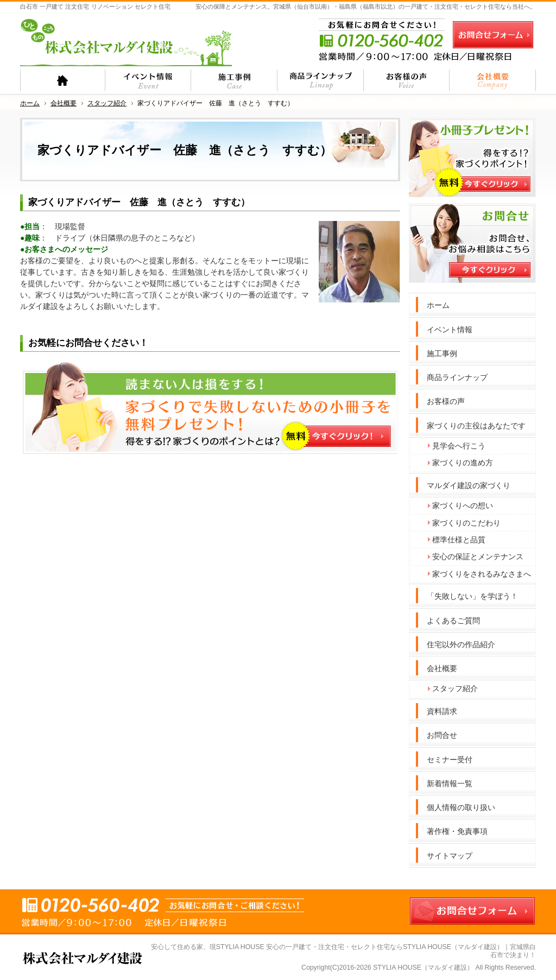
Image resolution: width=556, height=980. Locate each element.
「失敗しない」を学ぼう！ (472, 596)
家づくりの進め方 (463, 463)
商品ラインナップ (457, 377)
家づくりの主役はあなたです (476, 426)
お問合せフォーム (493, 35)
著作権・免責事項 (457, 831)
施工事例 (442, 353)
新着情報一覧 (450, 783)
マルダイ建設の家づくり (469, 485)
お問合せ (442, 735)
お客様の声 (446, 401)
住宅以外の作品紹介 (461, 644)
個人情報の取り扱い (461, 807)
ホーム (438, 305)
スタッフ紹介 (455, 688)
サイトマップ (450, 856)
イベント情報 (450, 330)
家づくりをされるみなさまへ (482, 574)
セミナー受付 (450, 760)
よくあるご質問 (453, 621)
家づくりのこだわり (466, 523)
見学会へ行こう (459, 446)
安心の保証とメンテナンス (478, 557)
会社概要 (442, 668)
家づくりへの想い (463, 505)
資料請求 (442, 711)
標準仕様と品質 (459, 540)
